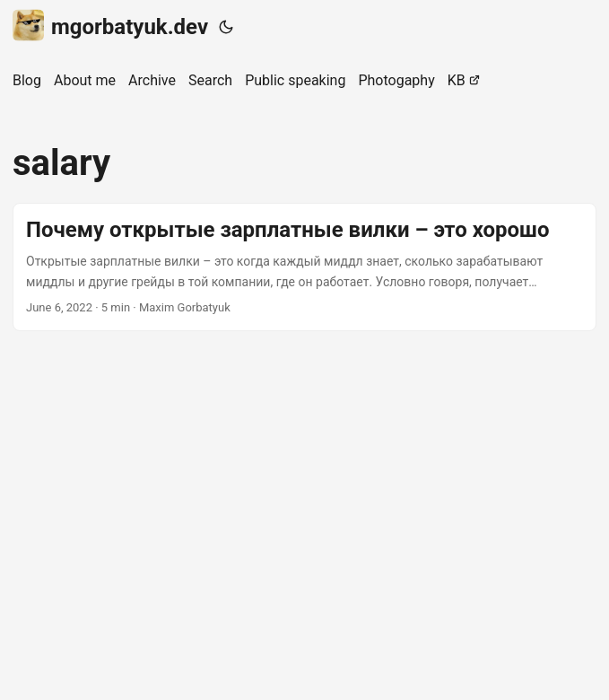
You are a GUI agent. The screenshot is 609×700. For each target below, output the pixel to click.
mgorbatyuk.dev (110, 26)
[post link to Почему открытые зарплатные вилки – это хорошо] (304, 267)
